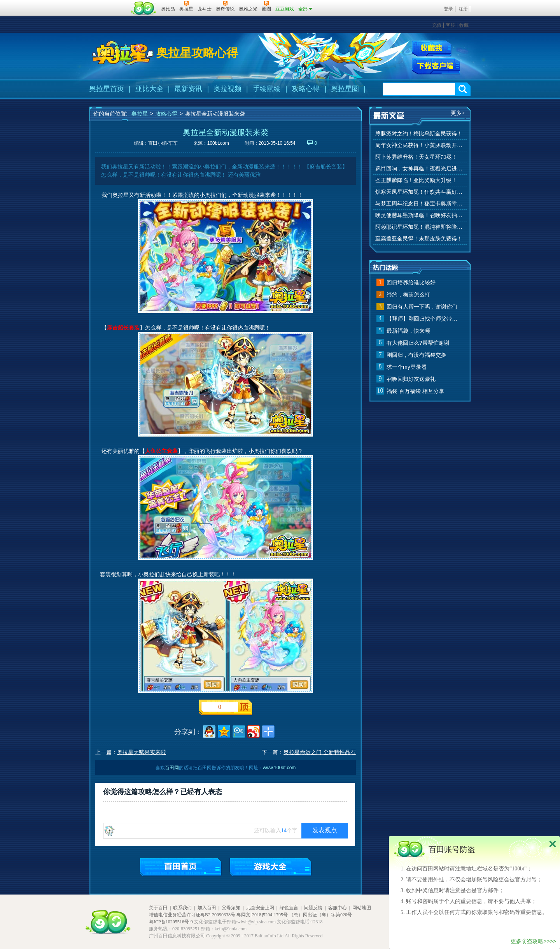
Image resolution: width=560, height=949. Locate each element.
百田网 (144, 8)
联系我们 (182, 908)
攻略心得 (306, 89)
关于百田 (158, 908)
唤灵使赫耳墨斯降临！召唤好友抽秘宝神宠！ (420, 215)
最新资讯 (188, 89)
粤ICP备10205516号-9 (171, 922)
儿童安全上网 (260, 908)
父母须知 (231, 908)
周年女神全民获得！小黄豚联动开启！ (420, 145)
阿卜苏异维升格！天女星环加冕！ (416, 157)
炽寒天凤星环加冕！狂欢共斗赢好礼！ (420, 192)
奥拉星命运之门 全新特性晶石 (320, 752)
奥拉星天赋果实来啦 (142, 752)
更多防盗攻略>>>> (533, 941)
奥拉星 (140, 114)
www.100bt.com (279, 768)
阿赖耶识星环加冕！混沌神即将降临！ (420, 227)
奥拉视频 (227, 89)
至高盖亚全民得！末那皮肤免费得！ (419, 239)
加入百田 (207, 908)
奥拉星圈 (345, 89)
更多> (458, 113)
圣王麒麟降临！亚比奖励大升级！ (416, 180)
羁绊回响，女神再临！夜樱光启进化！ (420, 169)
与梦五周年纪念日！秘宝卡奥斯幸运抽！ (420, 204)
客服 (450, 25)
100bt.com (218, 143)
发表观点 (325, 830)
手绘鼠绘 (267, 89)
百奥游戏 (109, 4)
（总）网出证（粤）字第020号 (320, 915)
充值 (437, 25)
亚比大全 (149, 89)
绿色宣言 (289, 908)
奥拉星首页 (107, 89)
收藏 (464, 25)
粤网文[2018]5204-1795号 (262, 915)
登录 (448, 9)
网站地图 (362, 908)
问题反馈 (313, 908)
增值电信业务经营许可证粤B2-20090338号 (192, 915)
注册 (463, 9)
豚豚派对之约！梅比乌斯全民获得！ (419, 134)
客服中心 (338, 908)
